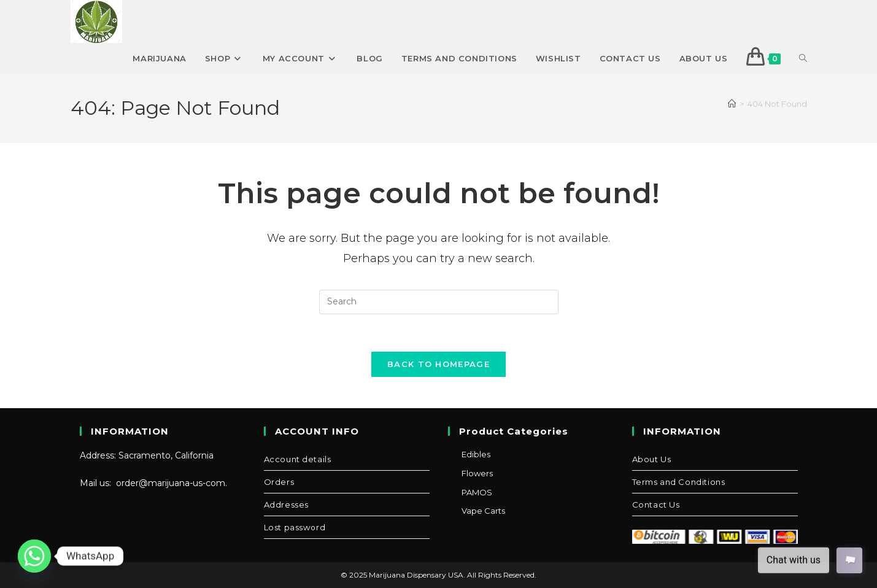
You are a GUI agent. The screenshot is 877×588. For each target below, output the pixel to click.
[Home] (732, 104)
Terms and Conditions (679, 482)
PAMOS (477, 492)
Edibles (476, 454)
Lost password (295, 527)
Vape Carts (483, 511)
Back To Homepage (438, 364)
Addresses (286, 505)
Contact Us (656, 505)
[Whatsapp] (34, 556)
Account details (298, 459)
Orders (279, 482)
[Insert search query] (439, 302)
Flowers (477, 473)
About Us (652, 459)
